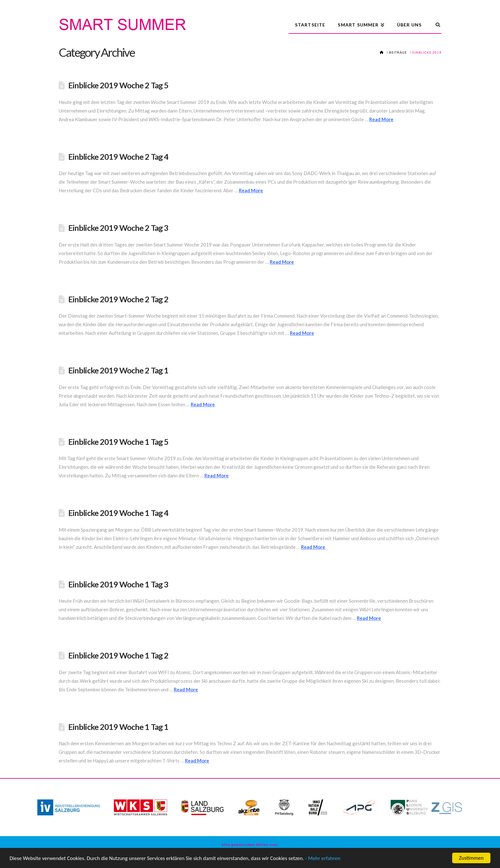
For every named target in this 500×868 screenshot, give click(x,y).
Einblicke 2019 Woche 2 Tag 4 (118, 157)
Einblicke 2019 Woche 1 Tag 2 (118, 655)
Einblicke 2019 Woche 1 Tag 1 (118, 727)
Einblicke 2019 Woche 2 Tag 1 (118, 370)
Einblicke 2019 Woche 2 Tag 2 (118, 299)
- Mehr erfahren (323, 859)
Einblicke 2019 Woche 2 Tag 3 (118, 228)
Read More (381, 119)
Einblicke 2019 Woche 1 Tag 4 (118, 513)
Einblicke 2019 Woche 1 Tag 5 (118, 442)
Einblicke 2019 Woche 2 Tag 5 (118, 85)
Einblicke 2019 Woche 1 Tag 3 (118, 584)
